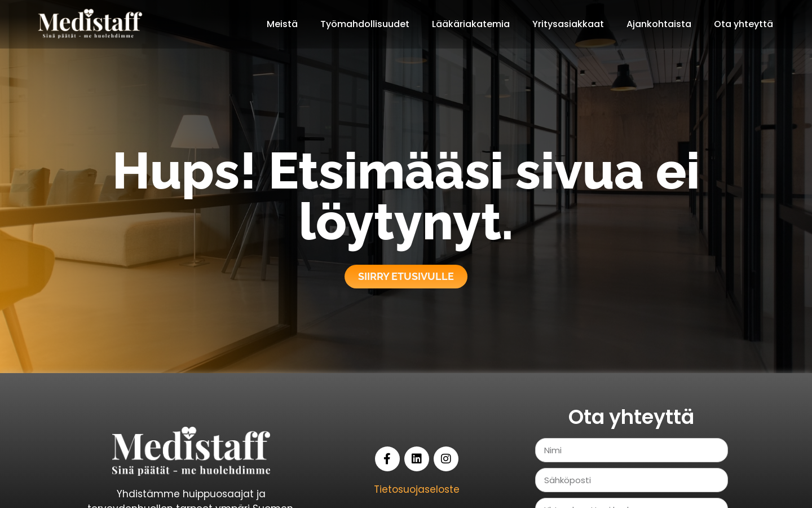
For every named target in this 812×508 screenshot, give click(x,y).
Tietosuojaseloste (417, 489)
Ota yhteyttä (743, 24)
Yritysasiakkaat (568, 24)
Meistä (282, 24)
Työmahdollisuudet (365, 24)
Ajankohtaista (659, 24)
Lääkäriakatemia (471, 24)
